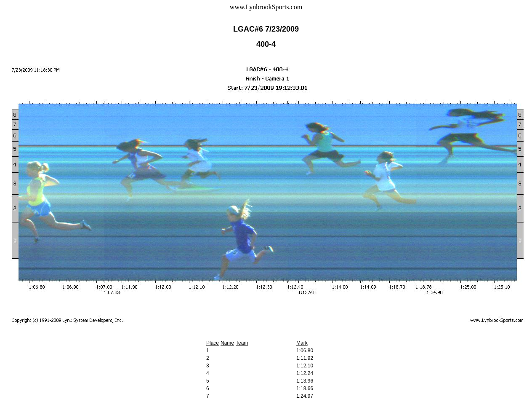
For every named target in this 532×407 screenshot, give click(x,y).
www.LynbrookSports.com (266, 7)
